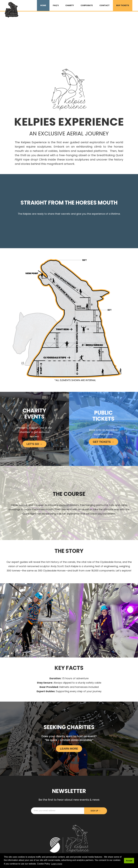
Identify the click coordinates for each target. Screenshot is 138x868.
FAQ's (56, 5)
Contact (105, 5)
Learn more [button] (57, 864)
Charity (70, 5)
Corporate (87, 5)
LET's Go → (34, 444)
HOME (43, 5)
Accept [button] (129, 861)
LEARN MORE (69, 749)
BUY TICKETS (123, 5)
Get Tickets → (103, 442)
